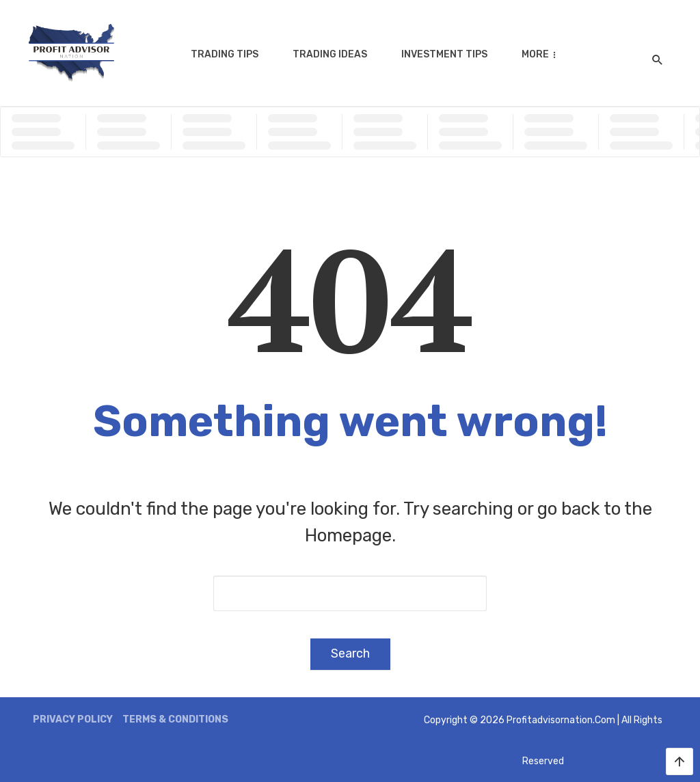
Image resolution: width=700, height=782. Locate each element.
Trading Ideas (330, 54)
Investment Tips (444, 54)
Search (350, 653)
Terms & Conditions (175, 719)
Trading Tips (225, 54)
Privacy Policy (73, 719)
